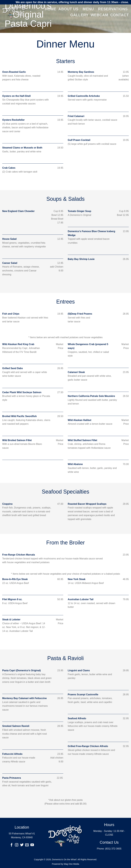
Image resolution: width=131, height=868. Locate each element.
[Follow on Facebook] (12, 845)
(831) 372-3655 (113, 849)
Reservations (113, 9)
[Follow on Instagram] (17, 845)
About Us (69, 9)
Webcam (99, 15)
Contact (120, 15)
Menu (89, 9)
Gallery (79, 15)
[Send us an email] (27, 845)
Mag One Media (71, 864)
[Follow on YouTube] (32, 845)
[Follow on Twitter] (22, 845)
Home (51, 9)
